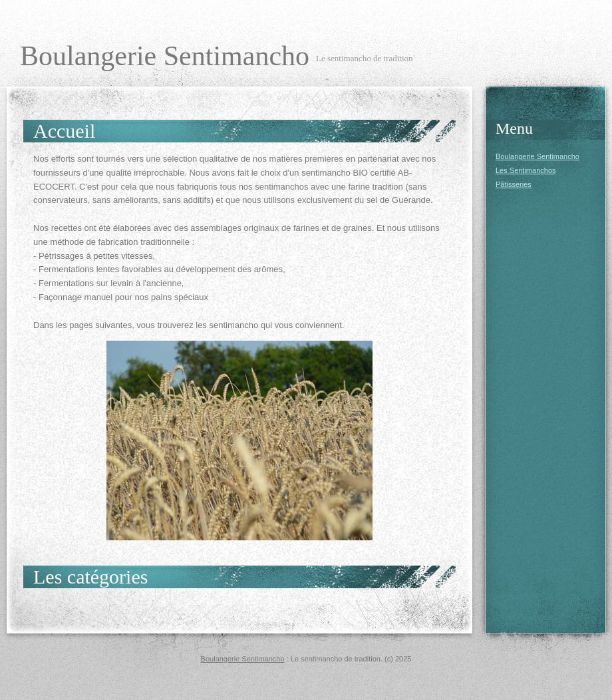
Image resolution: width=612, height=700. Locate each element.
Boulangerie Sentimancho (165, 56)
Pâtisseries (514, 184)
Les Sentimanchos (526, 170)
